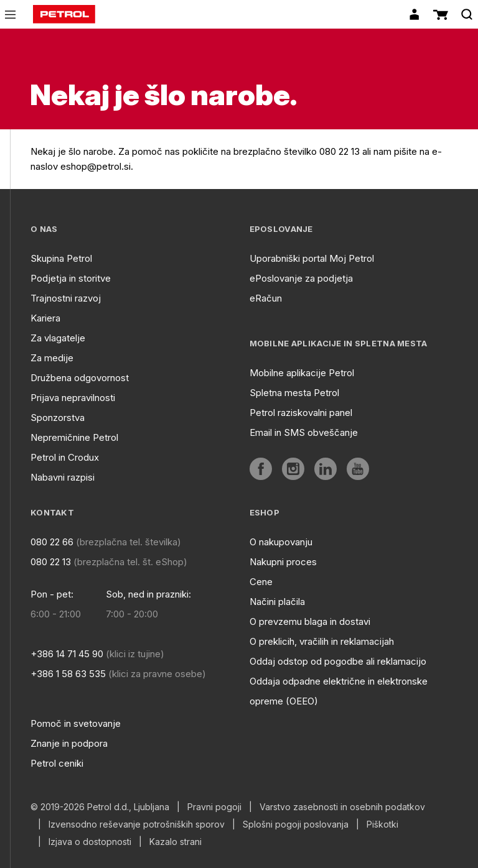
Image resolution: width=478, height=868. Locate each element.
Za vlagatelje (58, 338)
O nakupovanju (281, 542)
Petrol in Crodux (65, 457)
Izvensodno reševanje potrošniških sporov (137, 824)
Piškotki (382, 824)
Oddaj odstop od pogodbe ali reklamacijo (338, 661)
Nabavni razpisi (63, 477)
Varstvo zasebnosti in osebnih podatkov (342, 807)
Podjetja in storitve (71, 278)
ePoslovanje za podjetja (301, 278)
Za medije (52, 358)
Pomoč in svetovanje (76, 723)
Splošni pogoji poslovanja (296, 824)
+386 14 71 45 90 (67, 654)
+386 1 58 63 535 (68, 674)
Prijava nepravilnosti (73, 398)
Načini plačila (277, 602)
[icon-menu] (10, 15)
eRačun (266, 298)
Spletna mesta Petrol (294, 393)
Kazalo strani (176, 842)
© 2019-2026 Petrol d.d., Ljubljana (100, 807)
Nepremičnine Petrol (74, 437)
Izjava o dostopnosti (90, 842)
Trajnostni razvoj (66, 298)
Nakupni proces (283, 562)
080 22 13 (51, 562)
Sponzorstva (58, 418)
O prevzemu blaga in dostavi (310, 621)
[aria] (261, 469)
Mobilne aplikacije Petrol (302, 373)
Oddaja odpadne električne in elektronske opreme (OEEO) (339, 691)
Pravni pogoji (214, 807)
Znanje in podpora (69, 743)
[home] (64, 14)
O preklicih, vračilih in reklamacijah (322, 641)
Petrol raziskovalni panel (301, 413)
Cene (261, 582)
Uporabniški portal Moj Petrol (312, 258)
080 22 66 (52, 542)
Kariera (45, 318)
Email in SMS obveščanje (304, 432)
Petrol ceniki (57, 763)
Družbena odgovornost (80, 378)
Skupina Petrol (61, 258)
